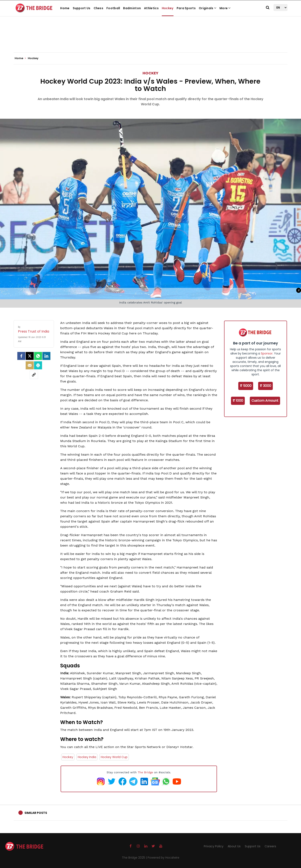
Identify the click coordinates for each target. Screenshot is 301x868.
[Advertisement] (150, 40)
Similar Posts (36, 813)
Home (65, 8)
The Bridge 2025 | (135, 858)
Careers (270, 846)
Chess (99, 8)
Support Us (82, 8)
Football (113, 8)
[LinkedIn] (46, 356)
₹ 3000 (265, 386)
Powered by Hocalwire (163, 858)
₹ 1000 (238, 401)
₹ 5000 (246, 386)
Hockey (168, 8)
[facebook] (21, 356)
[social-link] (34, 375)
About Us (234, 846)
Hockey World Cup (114, 757)
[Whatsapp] (38, 356)
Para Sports (186, 8)
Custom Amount (265, 401)
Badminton (132, 8)
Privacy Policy (214, 846)
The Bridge (145, 772)
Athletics (151, 8)
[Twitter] (30, 356)
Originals (208, 8)
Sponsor (267, 353)
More (225, 8)
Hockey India (87, 757)
